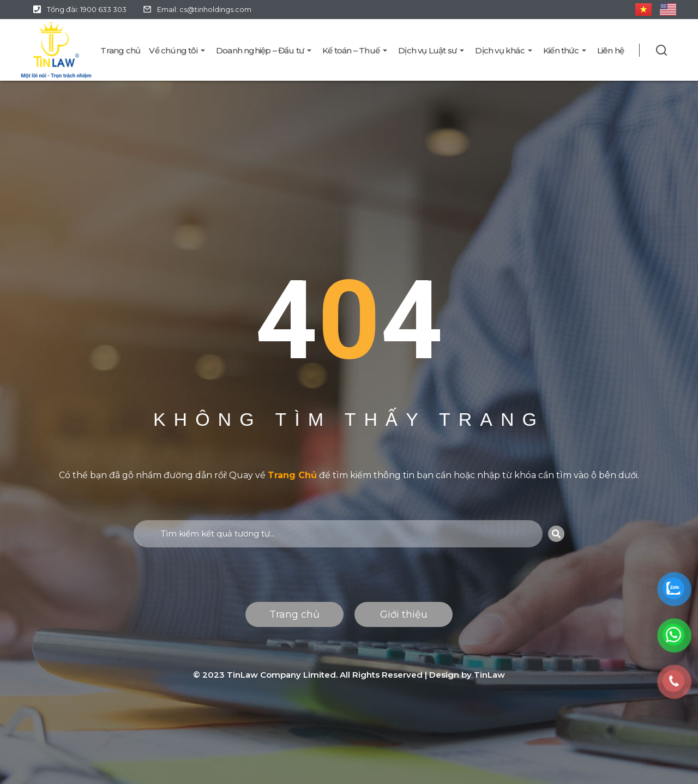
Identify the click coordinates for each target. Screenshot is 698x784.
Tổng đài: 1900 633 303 (87, 9)
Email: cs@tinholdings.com (204, 9)
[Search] (556, 534)
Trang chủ (294, 614)
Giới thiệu (404, 614)
